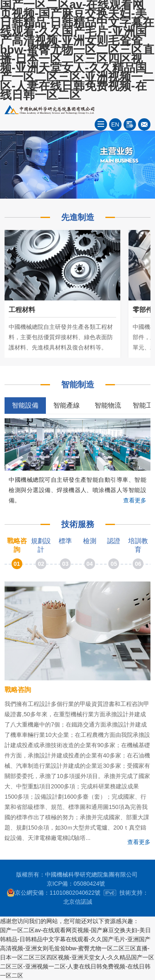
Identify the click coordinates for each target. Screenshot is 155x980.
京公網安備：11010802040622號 (54, 893)
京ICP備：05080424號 (76, 884)
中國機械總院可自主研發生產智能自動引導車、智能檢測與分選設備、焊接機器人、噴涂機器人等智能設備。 (77, 490)
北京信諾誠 (78, 902)
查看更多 (135, 500)
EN (115, 124)
